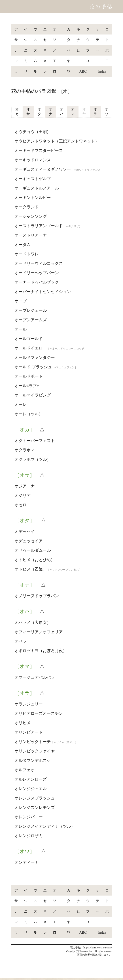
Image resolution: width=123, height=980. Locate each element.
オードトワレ (27, 254)
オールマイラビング (33, 395)
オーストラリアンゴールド (48, 226)
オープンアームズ (31, 320)
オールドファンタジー (35, 358)
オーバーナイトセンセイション (43, 292)
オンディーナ (27, 862)
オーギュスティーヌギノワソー (59, 169)
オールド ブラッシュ (46, 367)
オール (21, 329)
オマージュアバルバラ (35, 677)
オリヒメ (23, 723)
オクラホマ (25, 450)
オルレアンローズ (31, 779)
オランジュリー (29, 704)
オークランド (27, 207)
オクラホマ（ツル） (33, 459)
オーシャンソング (31, 216)
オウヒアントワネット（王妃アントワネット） (57, 141)
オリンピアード (29, 732)
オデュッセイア (29, 541)
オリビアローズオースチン (39, 713)
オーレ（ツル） (29, 414)
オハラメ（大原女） (33, 622)
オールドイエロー (51, 348)
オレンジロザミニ (31, 836)
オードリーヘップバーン (37, 273)
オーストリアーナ (31, 235)
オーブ (21, 301)
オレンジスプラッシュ (35, 798)
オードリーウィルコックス (39, 263)
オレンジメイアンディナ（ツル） (45, 826)
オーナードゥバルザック (37, 282)
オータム (23, 245)
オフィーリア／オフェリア (39, 632)
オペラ (21, 641)
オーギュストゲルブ (33, 179)
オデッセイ (25, 532)
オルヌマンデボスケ (33, 760)
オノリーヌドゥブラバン (37, 596)
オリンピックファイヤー (37, 751)
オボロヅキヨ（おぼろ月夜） (41, 651)
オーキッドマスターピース (39, 151)
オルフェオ (25, 770)
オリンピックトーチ (46, 742)
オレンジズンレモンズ (35, 808)
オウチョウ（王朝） (33, 132)
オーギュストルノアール (37, 188)
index (102, 71)
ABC (83, 71)
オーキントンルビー (33, 198)
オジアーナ (25, 486)
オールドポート (29, 376)
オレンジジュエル (31, 789)
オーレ (21, 405)
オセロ (21, 505)
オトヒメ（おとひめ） (35, 560)
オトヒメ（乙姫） (48, 569)
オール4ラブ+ (27, 386)
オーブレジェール (31, 310)
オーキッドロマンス (33, 160)
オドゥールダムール (33, 550)
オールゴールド (29, 339)
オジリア (23, 495)
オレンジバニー (29, 817)
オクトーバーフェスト (35, 441)
